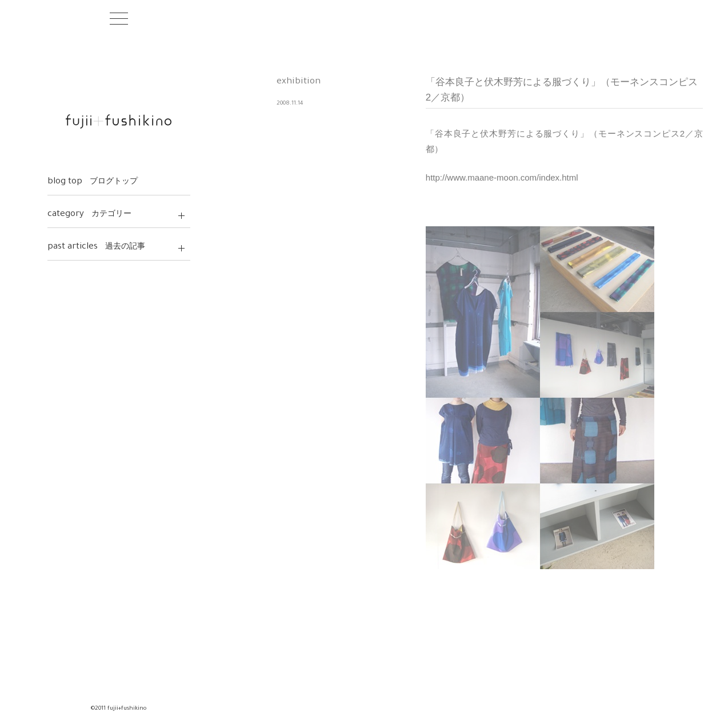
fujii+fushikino (119, 121)
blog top (93, 182)
